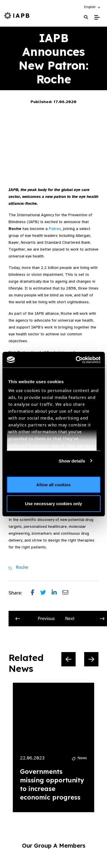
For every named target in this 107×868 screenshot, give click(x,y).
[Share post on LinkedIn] (57, 593)
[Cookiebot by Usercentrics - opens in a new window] (76, 360)
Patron (55, 229)
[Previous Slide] (68, 659)
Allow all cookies (53, 485)
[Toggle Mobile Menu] (97, 17)
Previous (35, 619)
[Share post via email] (68, 593)
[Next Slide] (91, 659)
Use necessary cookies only (53, 503)
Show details (72, 461)
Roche (22, 567)
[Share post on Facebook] (36, 593)
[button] (93, 7)
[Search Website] (86, 17)
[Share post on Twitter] (46, 593)
